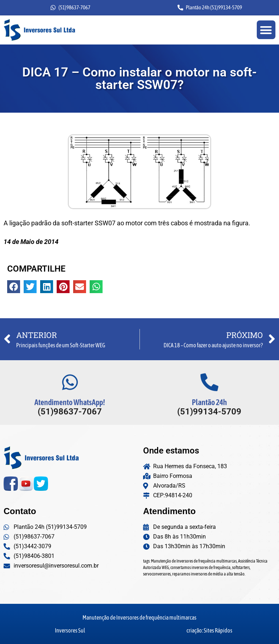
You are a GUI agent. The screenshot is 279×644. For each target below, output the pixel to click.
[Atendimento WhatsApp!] (70, 394)
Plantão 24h (209, 414)
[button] (266, 30)
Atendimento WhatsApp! (70, 414)
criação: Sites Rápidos (209, 630)
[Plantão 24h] (209, 394)
